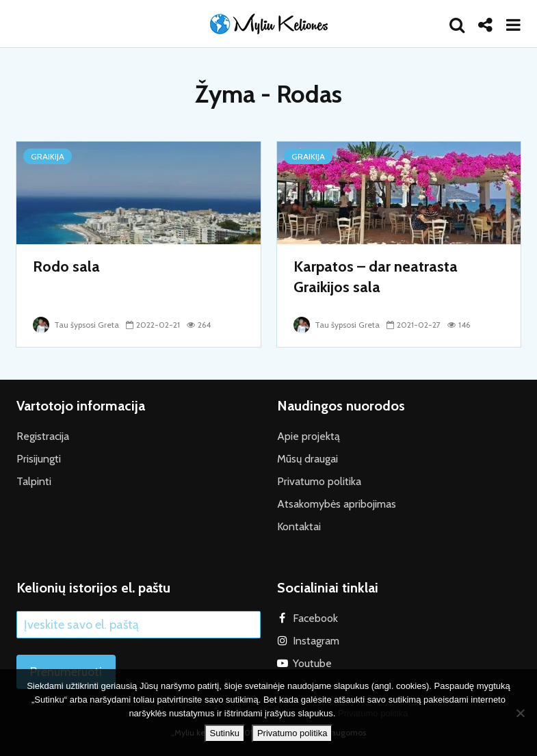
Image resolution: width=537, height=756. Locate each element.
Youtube (312, 663)
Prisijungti (39, 459)
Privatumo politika (319, 481)
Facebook (315, 618)
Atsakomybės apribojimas (337, 504)
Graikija (48, 156)
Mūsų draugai (307, 459)
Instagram (316, 641)
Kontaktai (299, 526)
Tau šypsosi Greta (76, 325)
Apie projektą (309, 436)
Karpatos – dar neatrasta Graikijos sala (376, 277)
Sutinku (225, 733)
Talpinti (34, 481)
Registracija (43, 436)
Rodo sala (66, 266)
